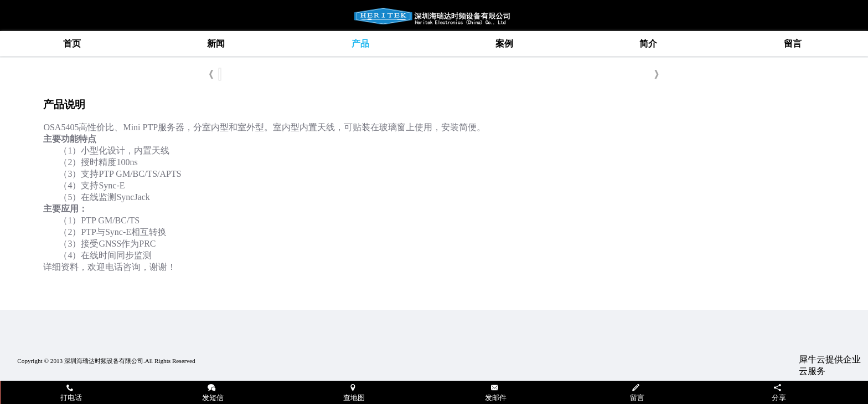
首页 (72, 44)
